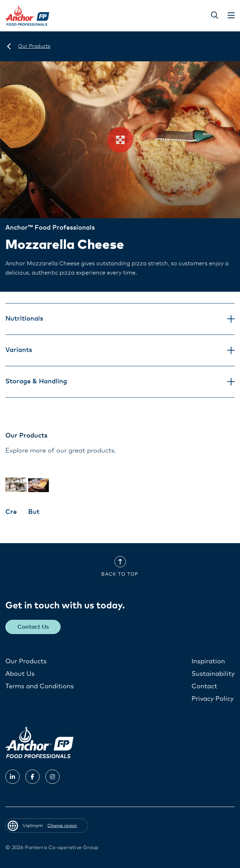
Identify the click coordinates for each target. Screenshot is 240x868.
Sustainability (213, 674)
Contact (204, 686)
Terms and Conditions (40, 686)
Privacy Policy (213, 699)
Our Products (26, 662)
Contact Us (33, 627)
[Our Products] (34, 46)
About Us (20, 674)
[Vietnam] (9, 46)
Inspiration (208, 662)
